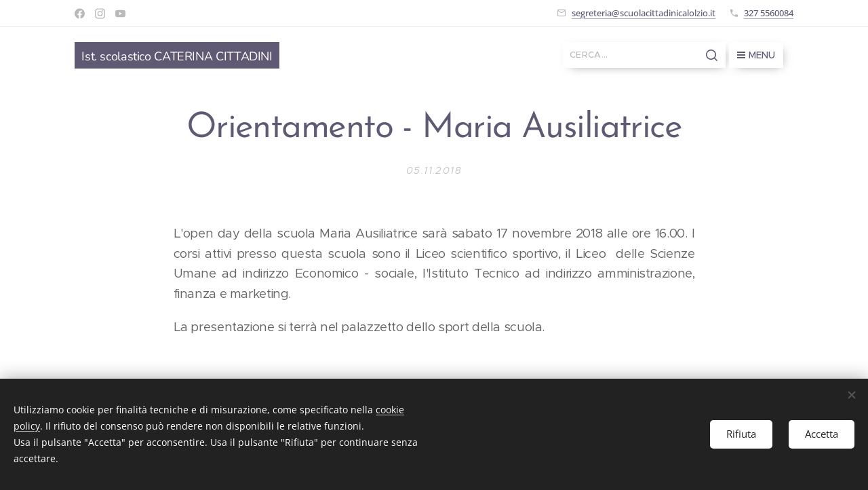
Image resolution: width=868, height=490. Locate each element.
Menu (756, 55)
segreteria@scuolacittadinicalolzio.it (644, 13)
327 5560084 (769, 13)
